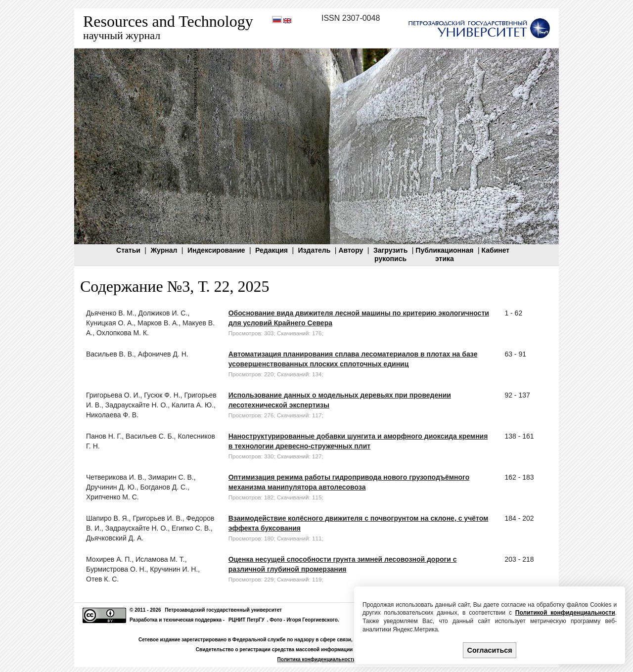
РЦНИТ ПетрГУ (247, 620)
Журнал (164, 250)
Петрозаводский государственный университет (223, 610)
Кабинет (496, 250)
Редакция (271, 250)
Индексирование (216, 250)
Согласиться (490, 650)
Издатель (314, 250)
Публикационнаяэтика (444, 254)
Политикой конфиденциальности (565, 613)
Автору (351, 250)
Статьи (128, 250)
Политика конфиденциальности (317, 659)
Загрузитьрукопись (390, 254)
